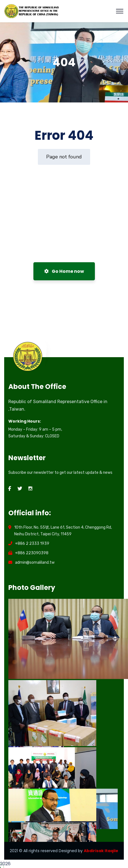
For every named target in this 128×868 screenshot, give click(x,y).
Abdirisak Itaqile (101, 851)
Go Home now (64, 271)
